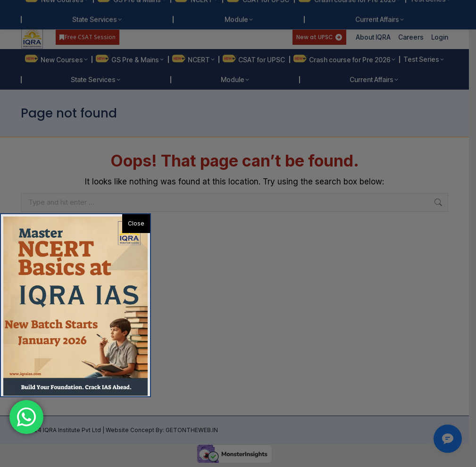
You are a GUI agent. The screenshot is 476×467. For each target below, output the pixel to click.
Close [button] (136, 223)
